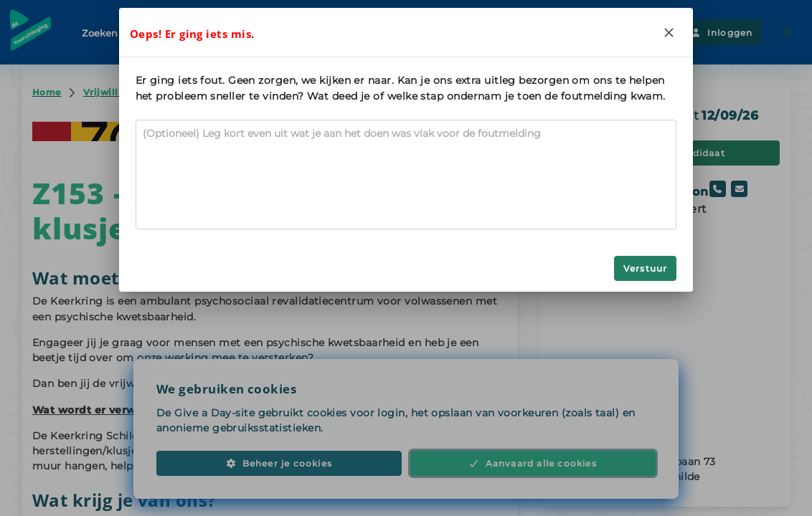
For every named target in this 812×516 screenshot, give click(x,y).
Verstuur (646, 268)
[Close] (669, 32)
